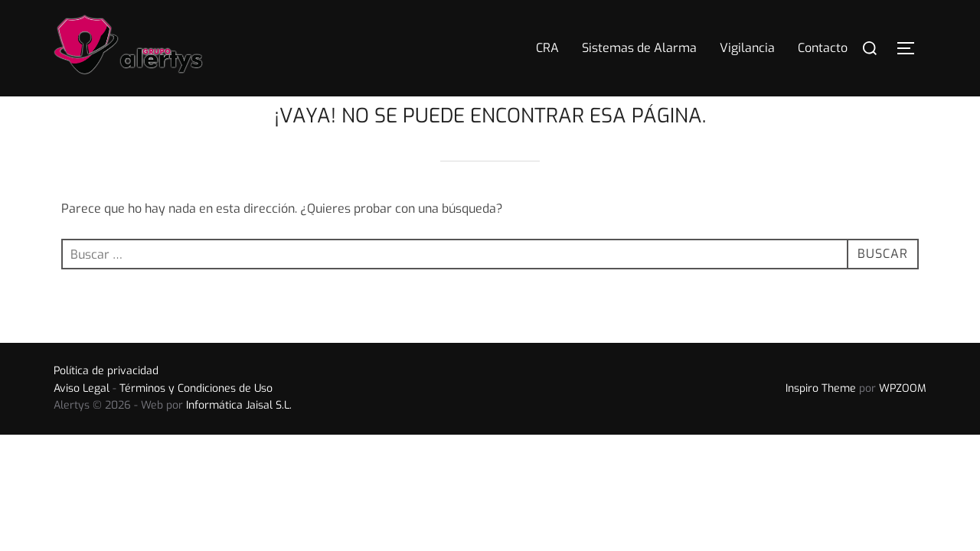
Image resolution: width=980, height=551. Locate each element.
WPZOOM (903, 419)
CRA (547, 48)
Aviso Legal (82, 419)
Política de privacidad (106, 401)
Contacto (823, 48)
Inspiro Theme (821, 419)
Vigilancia (747, 48)
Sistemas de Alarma (639, 48)
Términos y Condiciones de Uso (196, 419)
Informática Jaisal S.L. (239, 436)
